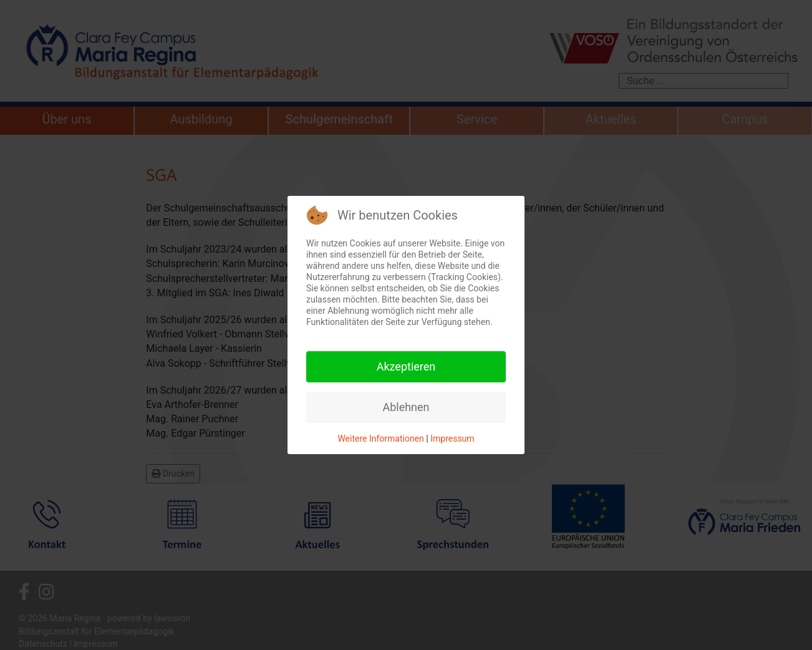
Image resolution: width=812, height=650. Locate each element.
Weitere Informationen (380, 439)
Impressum (452, 439)
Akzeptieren (406, 366)
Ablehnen (406, 407)
